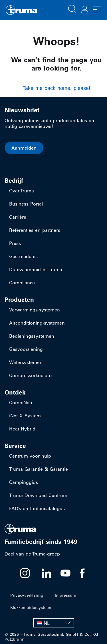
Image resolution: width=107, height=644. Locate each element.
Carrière (18, 217)
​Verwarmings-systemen (35, 310)
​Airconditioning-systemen (37, 323)
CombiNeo (21, 402)
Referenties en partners (35, 230)
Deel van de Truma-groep (32, 554)
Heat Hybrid (22, 429)
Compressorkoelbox (31, 375)
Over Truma (22, 191)
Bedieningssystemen (32, 336)
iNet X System (25, 416)
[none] (54, 623)
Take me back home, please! (56, 88)
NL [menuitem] (47, 623)
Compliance (22, 283)
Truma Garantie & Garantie (39, 469)
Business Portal (26, 204)
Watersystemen (26, 362)
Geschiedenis (23, 256)
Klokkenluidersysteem (31, 607)
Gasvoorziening (26, 349)
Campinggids (24, 482)
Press (15, 243)
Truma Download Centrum (38, 495)
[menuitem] (54, 623)
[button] (72, 8)
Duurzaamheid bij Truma (36, 269)
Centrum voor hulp (30, 456)
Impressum (65, 595)
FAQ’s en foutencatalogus (37, 508)
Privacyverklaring (27, 595)
